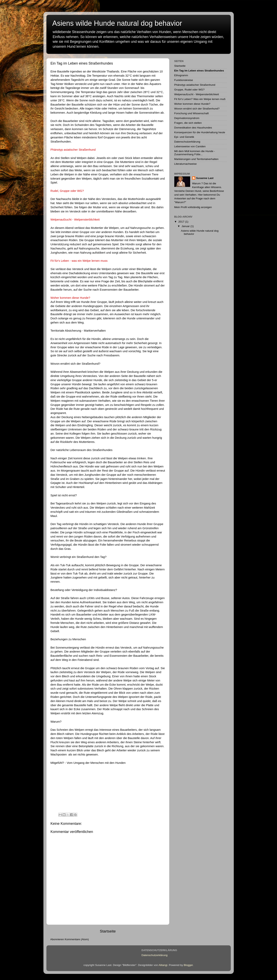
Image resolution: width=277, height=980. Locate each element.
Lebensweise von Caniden (190, 146)
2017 (182, 222)
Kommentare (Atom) (77, 939)
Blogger (188, 965)
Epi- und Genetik (184, 137)
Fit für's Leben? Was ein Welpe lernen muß (200, 99)
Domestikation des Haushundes (193, 128)
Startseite (108, 931)
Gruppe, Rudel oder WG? (189, 90)
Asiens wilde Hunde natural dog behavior (117, 23)
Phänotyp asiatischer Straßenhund (195, 85)
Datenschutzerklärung (187, 142)
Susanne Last (205, 178)
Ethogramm (181, 75)
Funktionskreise (184, 80)
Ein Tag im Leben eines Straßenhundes (199, 71)
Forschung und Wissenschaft (192, 113)
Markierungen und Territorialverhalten (196, 159)
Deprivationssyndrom (187, 118)
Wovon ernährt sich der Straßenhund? (75, 364)
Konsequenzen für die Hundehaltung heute (200, 132)
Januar (186, 226)
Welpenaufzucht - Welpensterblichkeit (197, 94)
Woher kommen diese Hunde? (192, 104)
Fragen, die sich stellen (188, 123)
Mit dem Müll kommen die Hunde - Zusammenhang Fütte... (195, 153)
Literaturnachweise (185, 164)
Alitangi (163, 965)
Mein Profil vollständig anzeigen (193, 207)
